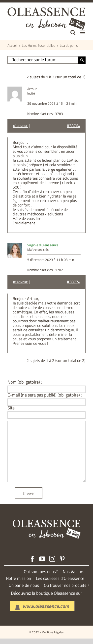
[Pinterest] (62, 559)
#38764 (74, 126)
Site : (12, 408)
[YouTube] (42, 559)
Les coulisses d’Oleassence (60, 578)
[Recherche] (82, 60)
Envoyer (29, 493)
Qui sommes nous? (41, 572)
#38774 (74, 282)
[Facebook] (32, 559)
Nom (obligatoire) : (25, 382)
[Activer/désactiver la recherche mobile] (73, 32)
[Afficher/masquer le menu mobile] (83, 32)
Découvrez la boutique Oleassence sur (46, 593)
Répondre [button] (20, 126)
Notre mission (18, 578)
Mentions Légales (53, 632)
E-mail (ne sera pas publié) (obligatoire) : (45, 395)
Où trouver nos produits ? (67, 585)
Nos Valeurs (74, 572)
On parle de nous (24, 585)
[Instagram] (52, 559)
